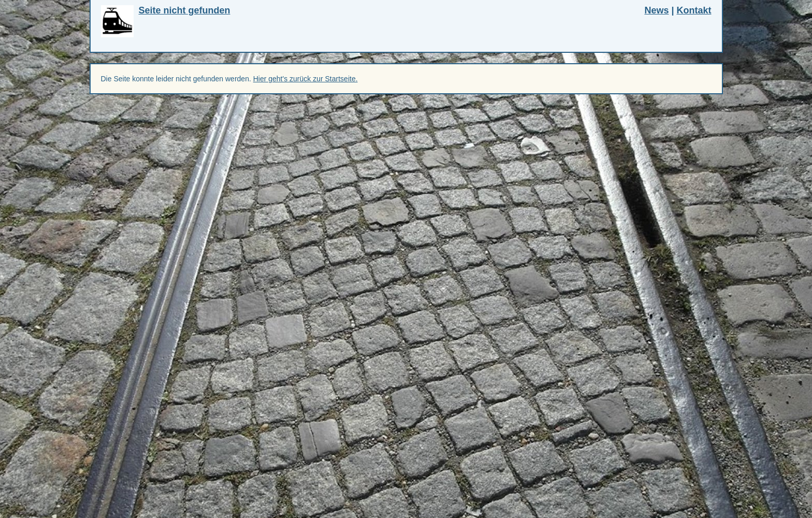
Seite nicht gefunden (185, 10)
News (656, 10)
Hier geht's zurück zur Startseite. (306, 79)
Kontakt (694, 10)
